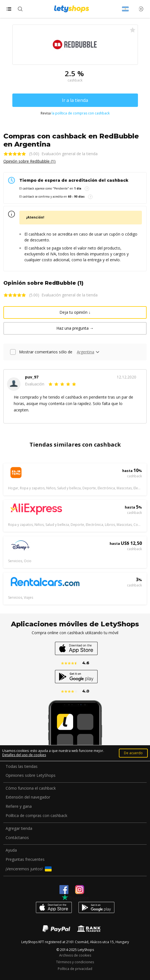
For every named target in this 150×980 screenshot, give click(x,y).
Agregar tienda (19, 829)
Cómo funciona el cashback (31, 788)
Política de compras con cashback (36, 816)
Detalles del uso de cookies (24, 755)
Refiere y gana (19, 807)
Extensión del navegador (28, 797)
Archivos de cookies (75, 955)
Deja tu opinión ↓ (75, 312)
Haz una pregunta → (75, 328)
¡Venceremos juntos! (29, 869)
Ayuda (11, 850)
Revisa (75, 113)
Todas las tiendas (22, 767)
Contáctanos (17, 838)
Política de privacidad (75, 969)
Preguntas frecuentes (25, 860)
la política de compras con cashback (81, 113)
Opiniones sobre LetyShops (31, 776)
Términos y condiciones (75, 962)
